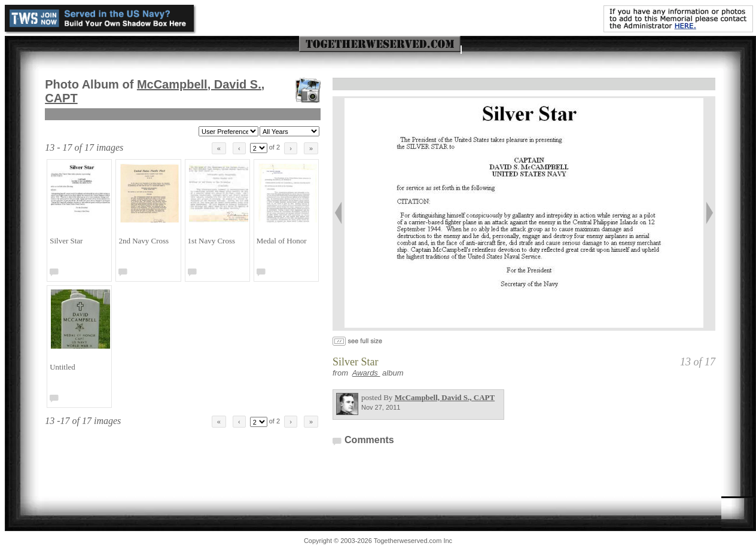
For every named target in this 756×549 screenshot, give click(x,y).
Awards (366, 373)
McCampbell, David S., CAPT (445, 397)
